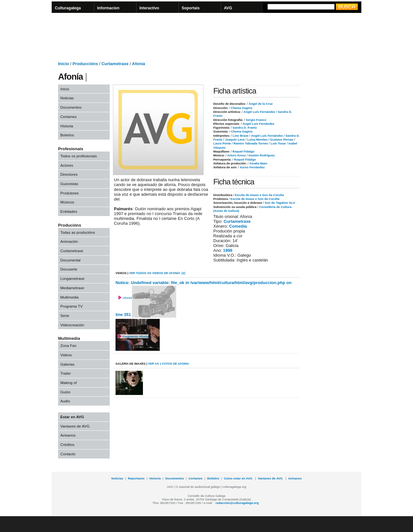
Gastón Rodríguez (261, 155)
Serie (65, 315)
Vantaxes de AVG (75, 426)
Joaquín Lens (235, 139)
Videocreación (72, 325)
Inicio (64, 64)
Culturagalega (68, 8)
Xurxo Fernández (252, 167)
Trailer (66, 373)
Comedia (238, 226)
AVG (228, 8)
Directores (69, 174)
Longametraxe (72, 278)
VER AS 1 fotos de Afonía (169, 364)
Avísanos (295, 478)
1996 (228, 250)
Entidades (69, 211)
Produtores (70, 193)
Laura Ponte (222, 143)
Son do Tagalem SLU (280, 203)
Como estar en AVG (239, 478)
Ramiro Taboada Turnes (250, 143)
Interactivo (149, 8)
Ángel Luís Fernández (259, 112)
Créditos (67, 444)
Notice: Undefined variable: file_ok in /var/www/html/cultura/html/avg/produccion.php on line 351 (203, 299)
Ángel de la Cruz (260, 104)
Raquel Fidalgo (243, 151)
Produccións (85, 64)
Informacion (108, 8)
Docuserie (69, 269)
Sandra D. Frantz (244, 128)
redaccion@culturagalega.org (237, 503)
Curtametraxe (115, 64)
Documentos (71, 107)
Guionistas (69, 184)
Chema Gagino (241, 108)
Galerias (67, 364)
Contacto (68, 454)
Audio (65, 401)
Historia (67, 126)
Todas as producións (78, 232)
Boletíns (67, 135)
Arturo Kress (236, 155)
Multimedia (70, 297)
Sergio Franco (256, 120)
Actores (67, 165)
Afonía (138, 64)
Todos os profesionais (79, 156)
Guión (65, 392)
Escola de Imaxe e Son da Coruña (259, 195)
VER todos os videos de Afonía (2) (157, 273)
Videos (66, 355)
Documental (70, 260)
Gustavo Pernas (281, 139)
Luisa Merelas (257, 139)
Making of (69, 383)
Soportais (191, 8)
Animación (69, 241)
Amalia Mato (258, 163)
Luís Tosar (278, 143)
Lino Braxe (240, 136)
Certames (69, 117)
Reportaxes (136, 478)
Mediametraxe (72, 288)
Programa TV (71, 306)
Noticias (67, 98)
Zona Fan (68, 345)
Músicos (67, 202)
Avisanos (68, 435)
